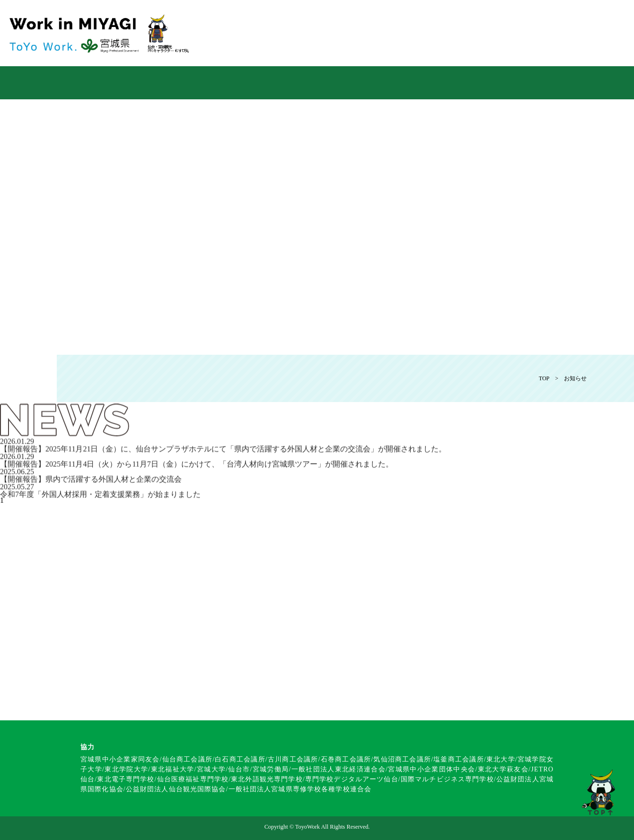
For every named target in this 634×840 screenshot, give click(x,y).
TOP (544, 378)
